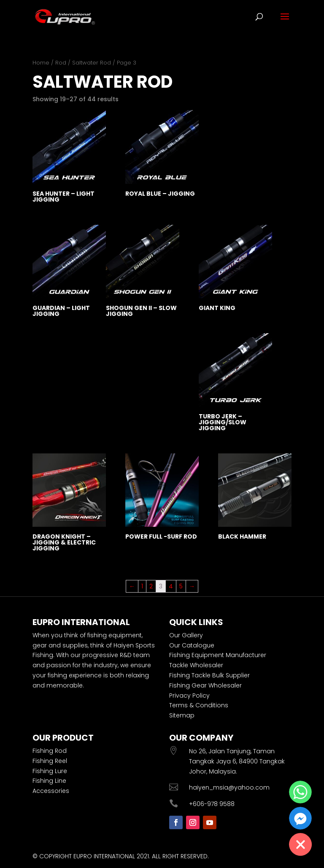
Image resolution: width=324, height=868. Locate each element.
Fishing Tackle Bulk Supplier (209, 675)
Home (41, 63)
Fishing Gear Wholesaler (205, 685)
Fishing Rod (50, 751)
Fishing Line (49, 781)
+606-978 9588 (212, 804)
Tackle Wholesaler (196, 665)
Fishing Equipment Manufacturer (218, 655)
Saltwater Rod (92, 63)
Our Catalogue (192, 645)
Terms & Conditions (199, 705)
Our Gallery (186, 635)
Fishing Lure (50, 771)
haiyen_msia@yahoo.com (229, 787)
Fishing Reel (50, 761)
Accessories (51, 791)
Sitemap (182, 715)
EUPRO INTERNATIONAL (104, 856)
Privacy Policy (189, 695)
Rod (61, 63)
